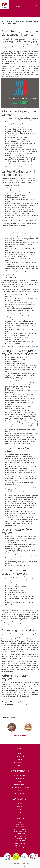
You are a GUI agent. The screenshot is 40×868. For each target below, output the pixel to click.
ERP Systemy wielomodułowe (20, 787)
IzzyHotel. (13, 63)
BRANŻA (20, 749)
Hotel (20, 759)
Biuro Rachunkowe (20, 762)
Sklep (20, 804)
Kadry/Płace (20, 779)
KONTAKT (20, 818)
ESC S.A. (20, 866)
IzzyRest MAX (34, 346)
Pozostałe (20, 765)
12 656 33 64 (20, 827)
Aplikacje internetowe (29, 866)
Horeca (20, 781)
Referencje (20, 807)
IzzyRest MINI (34, 220)
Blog (20, 812)
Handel (20, 754)
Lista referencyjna (20, 735)
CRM (20, 790)
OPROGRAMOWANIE (20, 771)
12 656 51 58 (20, 825)
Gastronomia (20, 756)
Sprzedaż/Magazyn (20, 776)
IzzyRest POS (34, 275)
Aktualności (20, 810)
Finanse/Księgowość (20, 784)
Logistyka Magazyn (20, 793)
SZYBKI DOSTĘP (20, 799)
